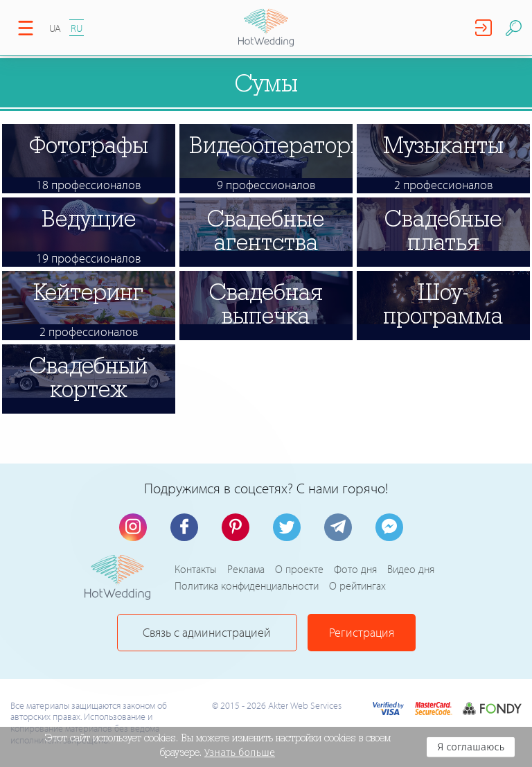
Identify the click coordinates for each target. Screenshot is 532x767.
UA (55, 28)
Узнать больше (240, 752)
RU (77, 28)
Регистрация (362, 632)
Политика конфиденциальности (247, 585)
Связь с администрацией (207, 632)
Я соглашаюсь (471, 747)
